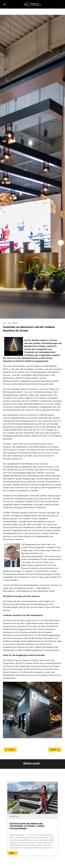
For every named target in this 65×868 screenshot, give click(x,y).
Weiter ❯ (55, 750)
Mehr (25, 831)
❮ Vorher (10, 750)
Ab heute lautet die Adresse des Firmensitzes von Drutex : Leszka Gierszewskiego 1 (30, 821)
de (5, 4)
